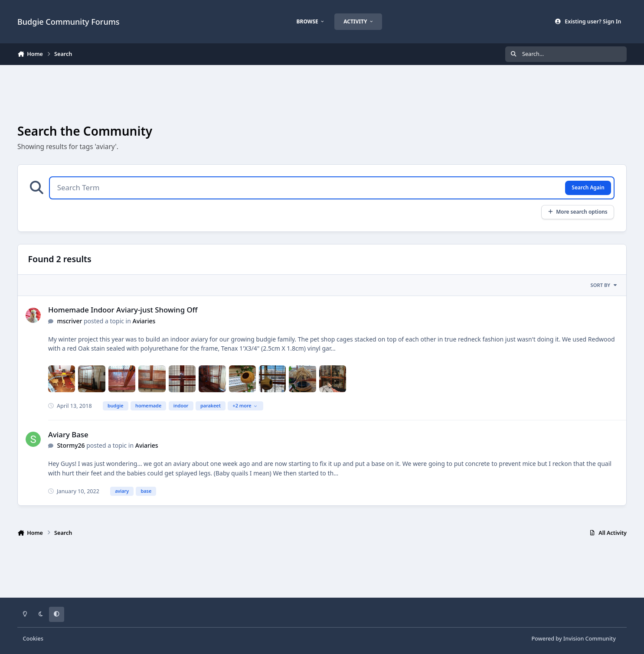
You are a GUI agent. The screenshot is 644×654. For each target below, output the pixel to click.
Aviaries (144, 321)
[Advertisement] (322, 94)
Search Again (588, 187)
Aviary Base (68, 434)
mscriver (69, 321)
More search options (577, 211)
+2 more (245, 405)
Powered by (573, 639)
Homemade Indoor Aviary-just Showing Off (123, 310)
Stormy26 (71, 445)
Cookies (33, 639)
